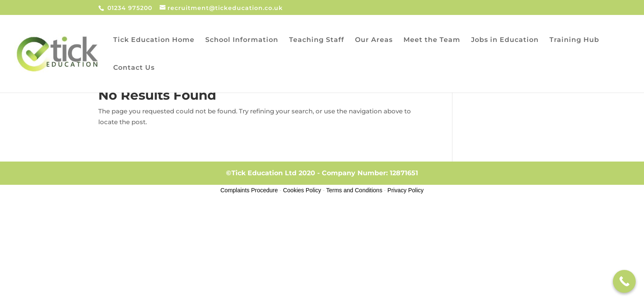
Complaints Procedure (249, 190)
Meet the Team (432, 40)
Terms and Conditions (354, 190)
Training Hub (574, 40)
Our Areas (374, 40)
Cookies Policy (302, 190)
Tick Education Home (154, 40)
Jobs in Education (505, 40)
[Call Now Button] (624, 281)
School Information (242, 40)
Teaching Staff (317, 40)
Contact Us (134, 68)
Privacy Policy (405, 190)
